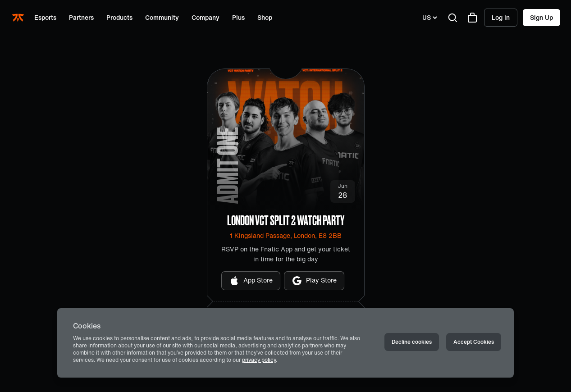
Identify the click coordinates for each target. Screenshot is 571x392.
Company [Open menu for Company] (206, 17)
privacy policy (259, 360)
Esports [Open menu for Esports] (45, 17)
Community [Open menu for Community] (162, 17)
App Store (251, 281)
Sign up (541, 17)
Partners (81, 17)
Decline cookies (412, 342)
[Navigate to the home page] (19, 18)
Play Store (314, 281)
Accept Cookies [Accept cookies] (474, 342)
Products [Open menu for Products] (119, 17)
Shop (265, 17)
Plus (238, 17)
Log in (501, 17)
